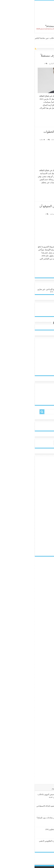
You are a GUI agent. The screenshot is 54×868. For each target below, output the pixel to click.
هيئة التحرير (46, 63)
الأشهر (40, 789)
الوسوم (20, 789)
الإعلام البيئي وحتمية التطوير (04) (24, 829)
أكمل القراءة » (44, 116)
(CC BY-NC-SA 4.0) (23, 292)
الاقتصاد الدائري (20, 63)
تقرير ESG (20, 140)
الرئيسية (49, 43)
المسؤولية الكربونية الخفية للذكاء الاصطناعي (19, 806)
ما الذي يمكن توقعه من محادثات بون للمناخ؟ (19, 818)
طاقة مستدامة (20, 214)
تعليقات (30, 789)
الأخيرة (49, 789)
